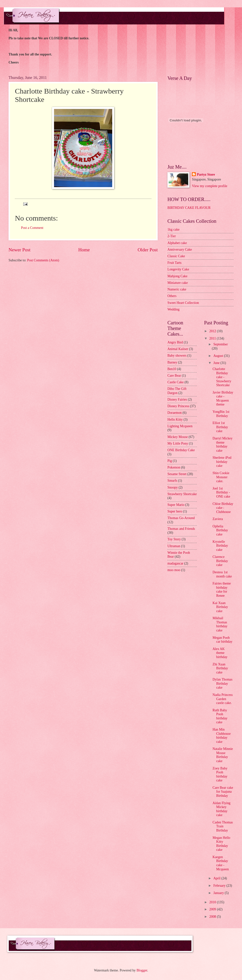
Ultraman (174, 546)
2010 (213, 902)
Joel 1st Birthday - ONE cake (221, 492)
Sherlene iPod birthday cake (222, 462)
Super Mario (176, 505)
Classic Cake (176, 256)
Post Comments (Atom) (43, 260)
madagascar (175, 563)
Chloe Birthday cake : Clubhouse (223, 508)
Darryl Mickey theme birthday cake (222, 444)
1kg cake (173, 229)
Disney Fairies (177, 399)
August (219, 356)
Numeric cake (177, 289)
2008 (213, 917)
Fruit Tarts (174, 263)
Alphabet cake (177, 243)
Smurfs (172, 481)
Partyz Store (206, 175)
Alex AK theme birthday (220, 653)
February (220, 886)
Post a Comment (32, 228)
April (217, 878)
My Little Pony (178, 443)
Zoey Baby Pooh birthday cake (220, 774)
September (221, 344)
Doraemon (175, 413)
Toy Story (174, 539)
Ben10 (172, 369)
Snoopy (173, 487)
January (219, 893)
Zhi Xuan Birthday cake (220, 668)
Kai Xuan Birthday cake (220, 607)
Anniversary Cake (180, 250)
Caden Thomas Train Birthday (223, 826)
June (217, 363)
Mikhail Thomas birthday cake (220, 624)
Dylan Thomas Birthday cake (222, 683)
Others (172, 296)
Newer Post (20, 250)
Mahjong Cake (177, 276)
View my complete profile (209, 186)
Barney (172, 362)
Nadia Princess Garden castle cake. (222, 699)
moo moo (174, 570)
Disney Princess (178, 406)
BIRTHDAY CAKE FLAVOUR (189, 208)
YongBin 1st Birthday (221, 414)
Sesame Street (177, 474)
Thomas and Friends (181, 529)
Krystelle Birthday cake (220, 546)
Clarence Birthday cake (220, 561)
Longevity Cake (178, 269)
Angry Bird (175, 342)
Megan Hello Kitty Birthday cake (221, 844)
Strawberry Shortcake (182, 494)
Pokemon (174, 467)
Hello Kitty (175, 420)
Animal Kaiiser (178, 349)
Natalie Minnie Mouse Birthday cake (223, 755)
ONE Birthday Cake (181, 450)
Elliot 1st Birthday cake (220, 427)
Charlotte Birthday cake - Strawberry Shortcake (222, 377)
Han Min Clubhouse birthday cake (221, 736)
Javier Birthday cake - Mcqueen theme (223, 399)
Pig (170, 461)
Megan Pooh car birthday (222, 640)
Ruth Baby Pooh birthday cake (220, 716)
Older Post (148, 250)
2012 (213, 331)
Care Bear (174, 376)
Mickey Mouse (178, 437)
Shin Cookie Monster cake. (221, 477)
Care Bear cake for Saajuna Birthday (223, 792)
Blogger (142, 970)
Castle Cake (176, 382)
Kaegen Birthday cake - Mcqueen (220, 863)
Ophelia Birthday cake (220, 530)
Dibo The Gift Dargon (177, 391)
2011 (213, 338)
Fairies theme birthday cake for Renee (222, 590)
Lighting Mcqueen (180, 426)
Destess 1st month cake (222, 574)
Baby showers (177, 356)
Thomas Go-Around (181, 518)
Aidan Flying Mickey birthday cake (221, 809)
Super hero (175, 511)
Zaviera (218, 519)
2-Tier (172, 236)
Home (84, 250)
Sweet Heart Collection (183, 303)
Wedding (173, 309)
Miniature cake (178, 283)
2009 (213, 909)
